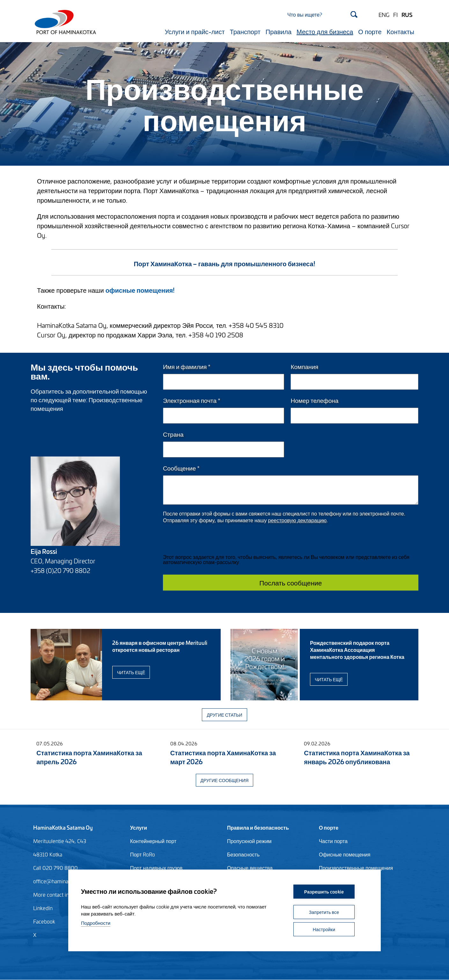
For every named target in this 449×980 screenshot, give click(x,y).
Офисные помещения (345, 854)
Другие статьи (224, 715)
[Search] (322, 14)
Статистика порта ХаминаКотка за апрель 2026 (89, 757)
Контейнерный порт (153, 841)
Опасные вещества (250, 868)
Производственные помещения (356, 868)
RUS (407, 14)
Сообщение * (181, 468)
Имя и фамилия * (187, 366)
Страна (173, 434)
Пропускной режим (249, 841)
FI (395, 14)
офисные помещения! (140, 290)
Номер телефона (314, 400)
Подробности (96, 923)
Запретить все (324, 912)
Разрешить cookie (324, 891)
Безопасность (243, 854)
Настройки (324, 929)
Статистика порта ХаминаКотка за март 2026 (223, 757)
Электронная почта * (192, 400)
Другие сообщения (225, 780)
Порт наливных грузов (156, 868)
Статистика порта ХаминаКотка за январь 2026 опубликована (357, 757)
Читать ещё (131, 672)
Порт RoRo (143, 854)
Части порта (333, 841)
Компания (304, 366)
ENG (384, 14)
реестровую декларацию (298, 520)
